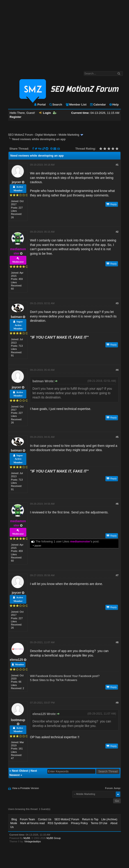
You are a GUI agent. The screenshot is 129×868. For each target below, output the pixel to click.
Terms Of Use (99, 823)
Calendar (98, 105)
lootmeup (18, 720)
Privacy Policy (79, 823)
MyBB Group (54, 838)
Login (45, 113)
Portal (40, 105)
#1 (117, 165)
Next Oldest (20, 771)
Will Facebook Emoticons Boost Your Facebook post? (65, 676)
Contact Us (45, 819)
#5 (117, 437)
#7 (117, 575)
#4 (117, 370)
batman (16, 317)
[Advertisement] (65, 33)
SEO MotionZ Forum (20, 135)
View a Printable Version (26, 788)
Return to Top (90, 819)
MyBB (27, 838)
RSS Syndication (58, 823)
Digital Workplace (46, 135)
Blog (14, 819)
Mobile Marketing (69, 135)
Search (55, 105)
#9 (117, 703)
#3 (117, 303)
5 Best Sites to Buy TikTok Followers (54, 680)
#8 (117, 642)
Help (114, 105)
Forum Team (27, 819)
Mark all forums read (32, 823)
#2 (117, 232)
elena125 (16, 660)
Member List (76, 105)
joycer (16, 182)
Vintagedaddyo (33, 841)
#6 (117, 504)
